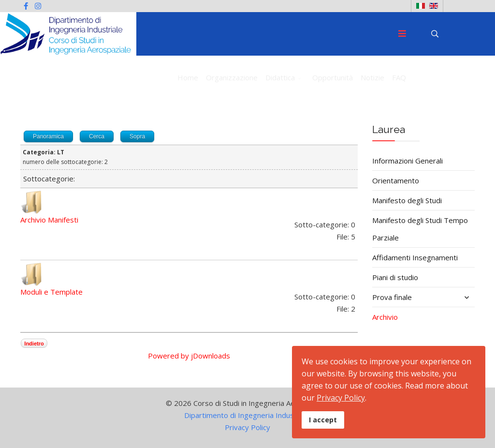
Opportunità (333, 77)
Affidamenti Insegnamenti (415, 257)
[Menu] (402, 34)
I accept (323, 420)
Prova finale (392, 297)
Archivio (385, 317)
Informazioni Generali (408, 161)
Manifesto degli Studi (407, 200)
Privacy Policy (247, 427)
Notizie (372, 77)
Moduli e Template (51, 292)
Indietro (34, 343)
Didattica (280, 77)
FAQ (399, 77)
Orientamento (396, 180)
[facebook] (26, 6)
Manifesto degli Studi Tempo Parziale (420, 229)
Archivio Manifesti (49, 220)
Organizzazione (232, 77)
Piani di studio (395, 277)
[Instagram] (38, 6)
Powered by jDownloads (189, 356)
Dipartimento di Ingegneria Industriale (247, 415)
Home (188, 77)
